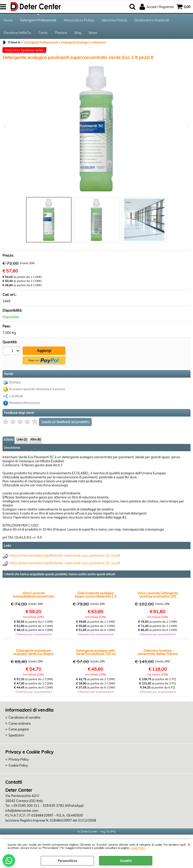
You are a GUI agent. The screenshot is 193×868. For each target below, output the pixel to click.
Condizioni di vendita (24, 717)
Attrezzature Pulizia (79, 20)
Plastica (61, 33)
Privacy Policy (19, 759)
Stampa (15, 382)
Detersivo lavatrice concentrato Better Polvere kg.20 (158, 652)
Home (8, 20)
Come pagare (19, 729)
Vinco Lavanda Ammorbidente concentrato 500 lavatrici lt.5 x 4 (34, 595)
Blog (78, 33)
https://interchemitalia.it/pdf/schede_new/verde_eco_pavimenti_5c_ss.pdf (65, 563)
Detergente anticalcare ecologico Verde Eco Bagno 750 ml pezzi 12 (34, 652)
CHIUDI (189, 844)
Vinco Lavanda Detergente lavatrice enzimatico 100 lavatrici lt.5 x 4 (158, 595)
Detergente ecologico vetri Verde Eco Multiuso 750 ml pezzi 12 (96, 652)
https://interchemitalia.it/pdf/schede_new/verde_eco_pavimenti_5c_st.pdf (65, 555)
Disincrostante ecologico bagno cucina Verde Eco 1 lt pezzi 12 (96, 595)
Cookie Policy (138, 848)
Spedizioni (16, 735)
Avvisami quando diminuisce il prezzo (37, 389)
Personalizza (67, 861)
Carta (43, 33)
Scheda (9, 440)
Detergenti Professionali (38, 20)
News (93, 33)
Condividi (16, 396)
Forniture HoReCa (17, 33)
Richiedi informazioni (24, 403)
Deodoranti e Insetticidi (152, 20)
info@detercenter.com (22, 811)
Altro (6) (36, 439)
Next (187, 126)
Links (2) (22, 439)
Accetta (126, 861)
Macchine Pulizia (114, 20)
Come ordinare (20, 723)
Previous (6, 126)
